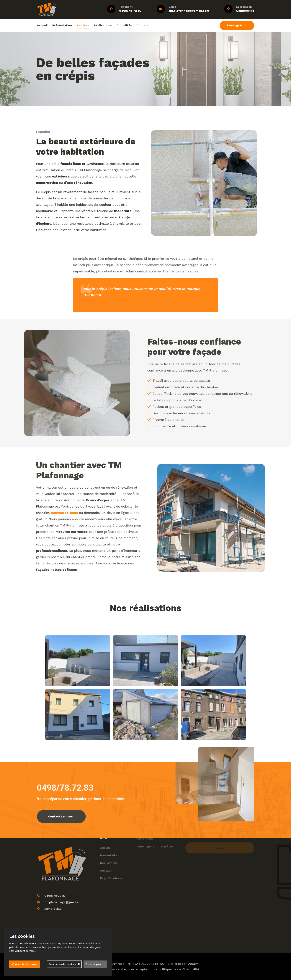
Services (83, 25)
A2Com (193, 964)
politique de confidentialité (179, 969)
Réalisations (103, 25)
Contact (143, 25)
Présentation (62, 25)
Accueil (42, 25)
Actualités (124, 25)
